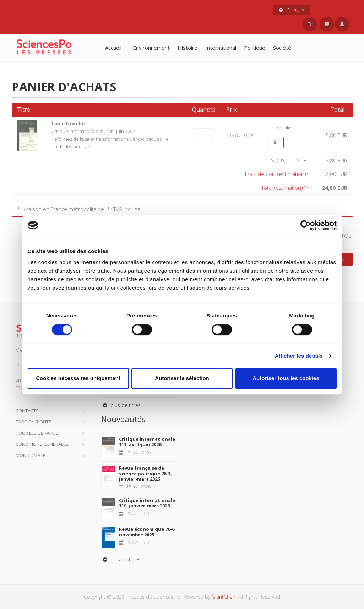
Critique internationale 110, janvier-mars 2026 (147, 503)
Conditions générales (42, 444)
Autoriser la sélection (182, 378)
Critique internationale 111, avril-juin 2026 (147, 442)
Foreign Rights (34, 422)
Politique (255, 48)
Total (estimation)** (285, 188)
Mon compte (31, 455)
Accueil (113, 48)
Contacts (27, 411)
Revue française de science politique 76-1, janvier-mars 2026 (145, 473)
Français (292, 10)
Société (282, 48)
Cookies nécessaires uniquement (78, 378)
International (221, 48)
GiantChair (224, 597)
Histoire (188, 48)
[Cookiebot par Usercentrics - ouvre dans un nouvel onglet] (306, 225)
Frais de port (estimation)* (277, 174)
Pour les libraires (37, 433)
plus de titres (121, 405)
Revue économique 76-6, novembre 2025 (147, 532)
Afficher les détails (299, 356)
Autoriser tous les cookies (286, 378)
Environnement (151, 48)
